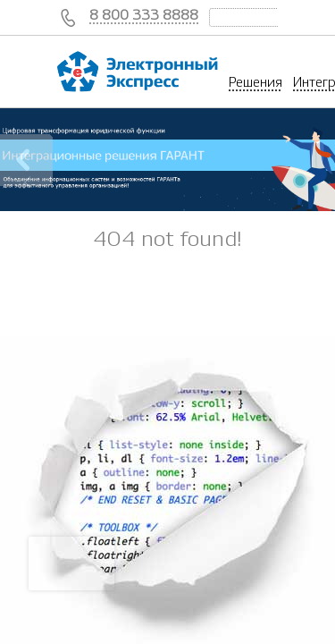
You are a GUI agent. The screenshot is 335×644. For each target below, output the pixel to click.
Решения (255, 82)
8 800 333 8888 (144, 15)
